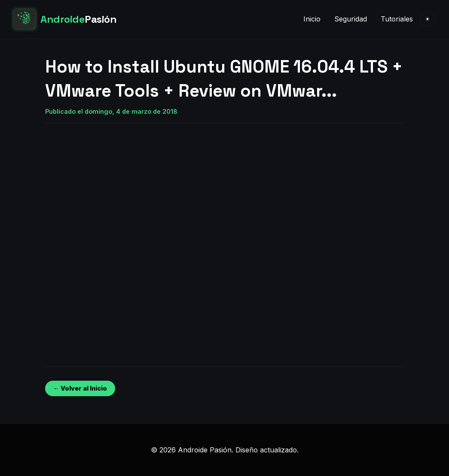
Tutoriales (397, 19)
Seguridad (351, 19)
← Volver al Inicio (80, 388)
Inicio (312, 19)
